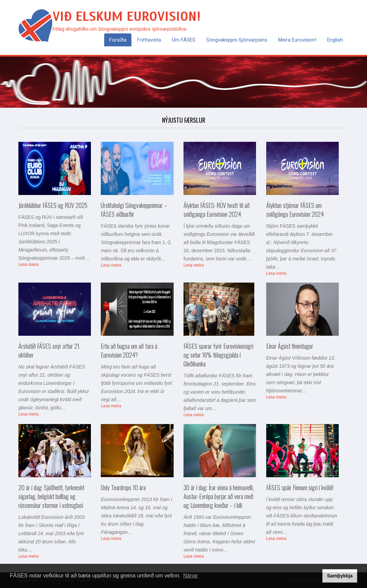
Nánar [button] (191, 576)
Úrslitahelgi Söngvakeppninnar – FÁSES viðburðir (134, 210)
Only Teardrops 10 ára (123, 487)
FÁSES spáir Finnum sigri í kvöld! (300, 487)
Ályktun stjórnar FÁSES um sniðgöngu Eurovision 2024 (295, 210)
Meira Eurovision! (297, 40)
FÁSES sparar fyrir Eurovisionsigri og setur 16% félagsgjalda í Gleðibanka (218, 355)
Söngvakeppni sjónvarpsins (237, 40)
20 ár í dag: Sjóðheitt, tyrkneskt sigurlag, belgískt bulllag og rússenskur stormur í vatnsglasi (51, 496)
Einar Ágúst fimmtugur (290, 346)
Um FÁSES (184, 40)
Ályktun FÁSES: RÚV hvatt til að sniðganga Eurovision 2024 (217, 210)
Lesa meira (28, 265)
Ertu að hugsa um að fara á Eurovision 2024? (129, 350)
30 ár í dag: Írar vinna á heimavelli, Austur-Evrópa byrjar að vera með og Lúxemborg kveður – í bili (219, 496)
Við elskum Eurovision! (126, 17)
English (335, 40)
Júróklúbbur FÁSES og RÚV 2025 (53, 205)
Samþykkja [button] (340, 576)
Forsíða (118, 40)
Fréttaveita (149, 40)
